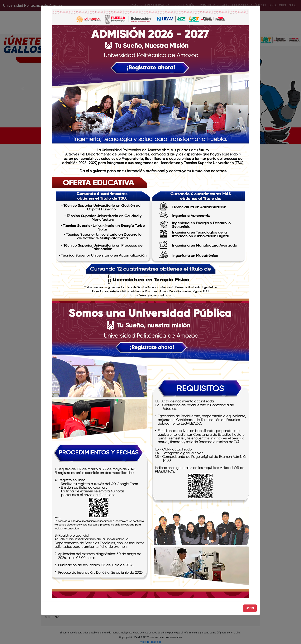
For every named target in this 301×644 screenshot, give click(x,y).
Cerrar (250, 608)
